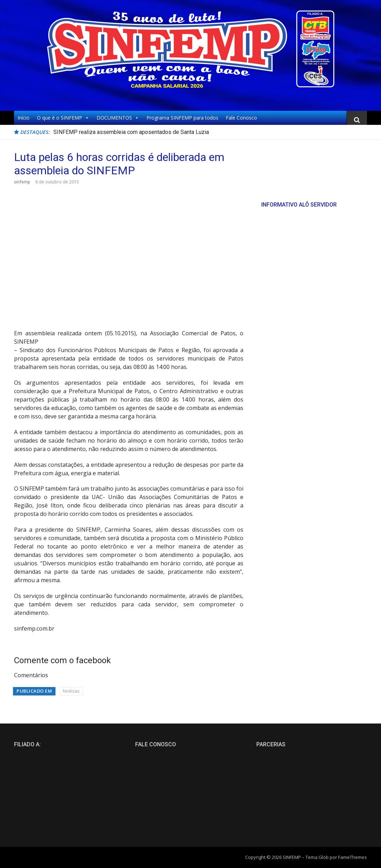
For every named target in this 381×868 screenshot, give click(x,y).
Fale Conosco (241, 118)
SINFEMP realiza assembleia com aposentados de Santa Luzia (131, 132)
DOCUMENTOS (118, 118)
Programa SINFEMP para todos (182, 118)
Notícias (71, 691)
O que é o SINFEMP (63, 118)
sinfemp (22, 182)
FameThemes (353, 857)
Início (24, 118)
